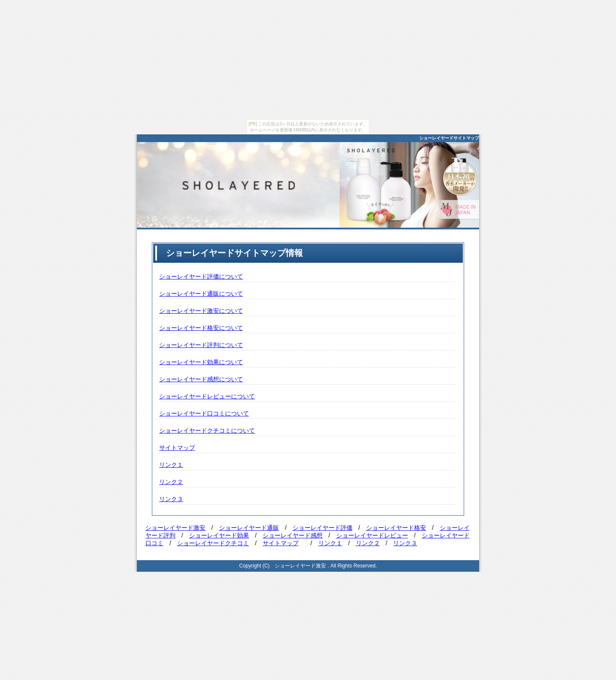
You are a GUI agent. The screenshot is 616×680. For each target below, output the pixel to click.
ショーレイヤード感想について (201, 379)
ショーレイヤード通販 (249, 528)
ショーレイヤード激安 (175, 528)
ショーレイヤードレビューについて (207, 396)
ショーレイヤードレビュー (372, 535)
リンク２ (171, 482)
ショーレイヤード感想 (293, 535)
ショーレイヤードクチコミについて (207, 431)
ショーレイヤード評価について (201, 276)
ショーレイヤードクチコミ (213, 543)
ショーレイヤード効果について (201, 362)
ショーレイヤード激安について (201, 311)
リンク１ (171, 465)
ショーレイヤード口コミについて (204, 413)
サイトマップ (177, 448)
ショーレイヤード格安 (396, 528)
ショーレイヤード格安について (201, 328)
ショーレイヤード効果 (219, 535)
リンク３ (171, 499)
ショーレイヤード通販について (201, 294)
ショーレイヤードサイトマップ (449, 138)
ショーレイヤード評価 (323, 528)
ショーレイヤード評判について (201, 345)
